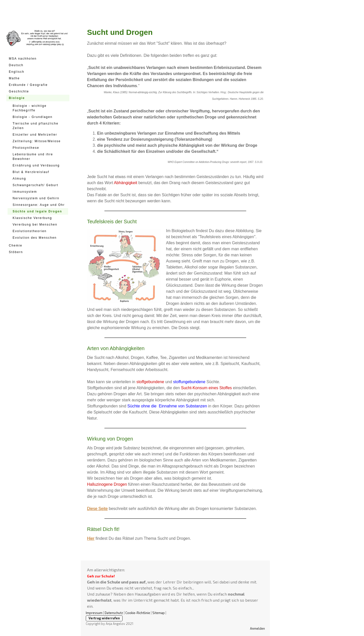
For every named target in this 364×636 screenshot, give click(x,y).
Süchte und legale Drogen (37, 211)
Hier (91, 538)
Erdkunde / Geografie (28, 85)
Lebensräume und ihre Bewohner (33, 157)
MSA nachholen (23, 59)
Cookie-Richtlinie (138, 613)
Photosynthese (26, 148)
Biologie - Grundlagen (33, 117)
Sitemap (159, 613)
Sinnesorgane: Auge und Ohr (39, 205)
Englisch (17, 72)
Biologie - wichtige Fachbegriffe (30, 108)
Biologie (17, 98)
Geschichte (19, 91)
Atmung (19, 179)
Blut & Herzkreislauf (31, 172)
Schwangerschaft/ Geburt (35, 185)
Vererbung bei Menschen (35, 225)
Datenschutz (114, 613)
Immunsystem (25, 192)
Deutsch (16, 65)
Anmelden (257, 628)
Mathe (14, 78)
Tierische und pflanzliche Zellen (36, 126)
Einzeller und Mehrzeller (35, 135)
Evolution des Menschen (35, 238)
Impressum (94, 613)
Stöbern (16, 252)
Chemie (16, 246)
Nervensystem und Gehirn (36, 198)
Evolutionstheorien (30, 231)
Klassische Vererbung (32, 218)
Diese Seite (97, 509)
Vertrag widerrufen (104, 618)
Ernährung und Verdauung (36, 165)
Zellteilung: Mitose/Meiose (37, 141)
